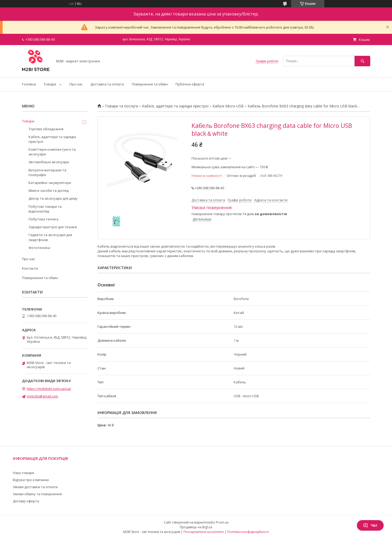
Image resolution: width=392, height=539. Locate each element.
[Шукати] (362, 61)
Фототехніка (39, 248)
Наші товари (23, 473)
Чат (370, 525)
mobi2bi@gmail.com (42, 396)
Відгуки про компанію (31, 480)
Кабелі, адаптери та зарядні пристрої (175, 106)
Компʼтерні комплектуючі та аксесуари (52, 152)
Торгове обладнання (46, 129)
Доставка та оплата (107, 84)
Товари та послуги (121, 106)
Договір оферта (26, 501)
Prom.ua (222, 522)
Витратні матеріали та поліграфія (47, 172)
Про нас (76, 84)
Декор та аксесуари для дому (53, 198)
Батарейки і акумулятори (50, 183)
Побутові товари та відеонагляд (45, 209)
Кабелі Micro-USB (228, 106)
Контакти (30, 268)
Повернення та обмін (150, 84)
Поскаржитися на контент (204, 532)
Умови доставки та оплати (35, 487)
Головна (29, 84)
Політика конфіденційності (248, 532)
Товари (50, 84)
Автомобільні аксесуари (49, 162)
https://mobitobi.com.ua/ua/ (49, 389)
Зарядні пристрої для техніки (53, 227)
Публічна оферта (190, 84)
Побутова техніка (43, 219)
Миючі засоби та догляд (49, 190)
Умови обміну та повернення (37, 494)
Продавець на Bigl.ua (196, 527)
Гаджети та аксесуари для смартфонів (50, 237)
